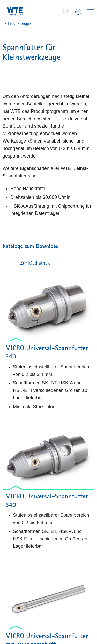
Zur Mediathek (35, 263)
